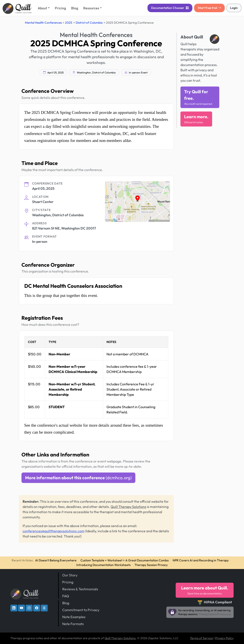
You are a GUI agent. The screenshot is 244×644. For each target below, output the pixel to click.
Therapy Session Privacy (151, 565)
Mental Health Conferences (43, 23)
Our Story (70, 575)
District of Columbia (89, 23)
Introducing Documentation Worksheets (103, 565)
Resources (91, 8)
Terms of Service (201, 638)
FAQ (66, 596)
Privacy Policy (224, 638)
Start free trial (209, 8)
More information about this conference (78, 478)
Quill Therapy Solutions (128, 507)
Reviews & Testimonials (80, 589)
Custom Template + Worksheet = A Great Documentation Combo (125, 560)
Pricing (60, 8)
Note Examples (74, 617)
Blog (75, 8)
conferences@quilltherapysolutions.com (53, 531)
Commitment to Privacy (81, 610)
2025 (69, 23)
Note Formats (73, 624)
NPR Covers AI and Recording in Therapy (201, 560)
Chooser (170, 8)
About (42, 8)
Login (234, 8)
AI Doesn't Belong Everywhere (56, 560)
